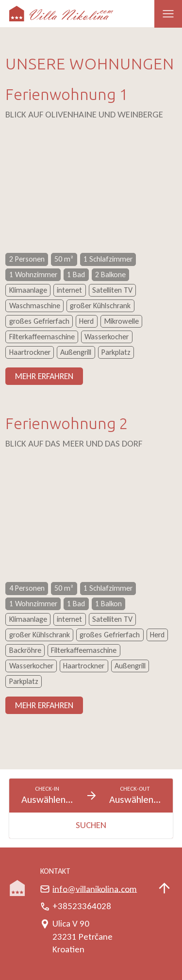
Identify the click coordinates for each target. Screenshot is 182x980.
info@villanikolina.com (95, 889)
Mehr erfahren (44, 376)
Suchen (91, 825)
